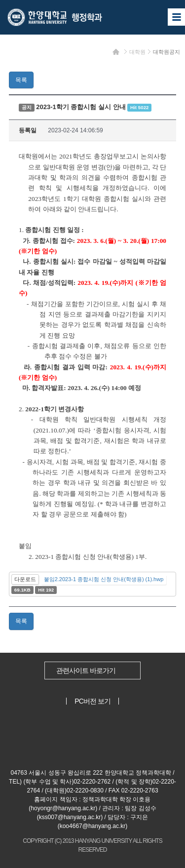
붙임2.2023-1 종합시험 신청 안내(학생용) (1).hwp (104, 579)
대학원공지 (166, 52)
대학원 (137, 52)
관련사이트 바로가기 (86, 671)
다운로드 (25, 579)
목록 (21, 80)
